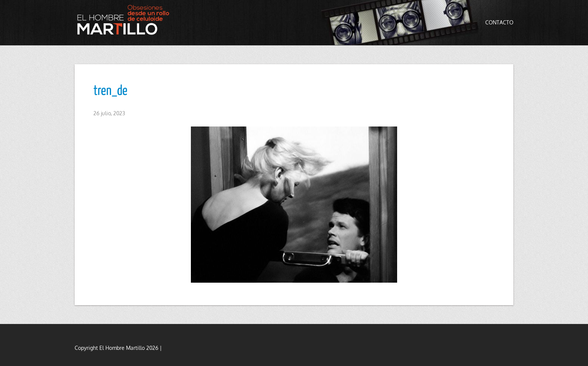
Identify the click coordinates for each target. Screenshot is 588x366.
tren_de (110, 91)
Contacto (499, 22)
